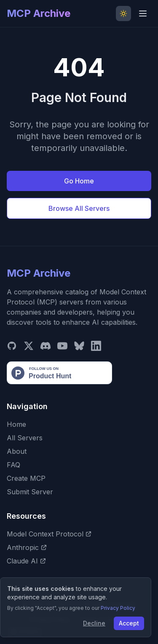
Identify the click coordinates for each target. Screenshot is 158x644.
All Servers (25, 438)
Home (16, 424)
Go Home (79, 181)
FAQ (13, 465)
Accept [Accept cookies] (129, 623)
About (17, 451)
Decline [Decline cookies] (94, 623)
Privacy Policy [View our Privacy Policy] (118, 608)
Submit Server (30, 492)
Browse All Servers (79, 208)
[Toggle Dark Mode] (123, 13)
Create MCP (26, 478)
